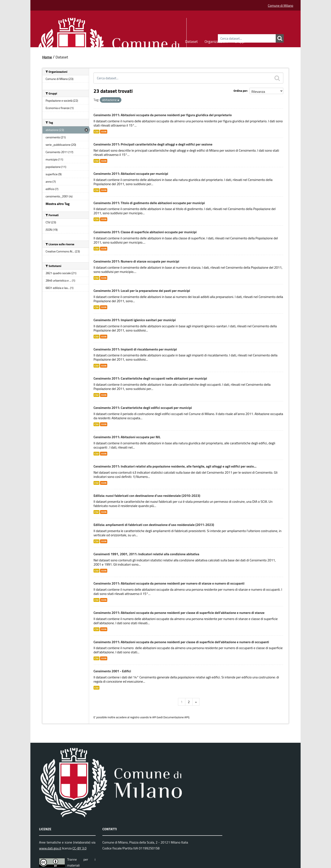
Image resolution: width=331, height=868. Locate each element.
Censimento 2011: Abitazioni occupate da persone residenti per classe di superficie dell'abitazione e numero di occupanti (181, 642)
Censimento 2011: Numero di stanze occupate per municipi (136, 261)
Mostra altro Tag (58, 204)
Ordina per (240, 91)
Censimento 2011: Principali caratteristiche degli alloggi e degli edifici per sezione (153, 144)
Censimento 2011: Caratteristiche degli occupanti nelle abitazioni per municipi (150, 378)
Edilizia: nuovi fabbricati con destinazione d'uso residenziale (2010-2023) (147, 496)
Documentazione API (176, 717)
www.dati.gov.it (50, 848)
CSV (96, 132)
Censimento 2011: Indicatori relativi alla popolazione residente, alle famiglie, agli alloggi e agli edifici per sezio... (175, 466)
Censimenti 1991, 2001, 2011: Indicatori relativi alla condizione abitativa (146, 554)
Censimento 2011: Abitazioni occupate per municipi (131, 174)
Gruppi (240, 41)
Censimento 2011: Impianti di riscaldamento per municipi (135, 349)
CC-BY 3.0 (79, 848)
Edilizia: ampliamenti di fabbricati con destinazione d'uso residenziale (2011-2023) (154, 525)
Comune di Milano (281, 5)
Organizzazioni (216, 41)
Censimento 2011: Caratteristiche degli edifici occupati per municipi (143, 408)
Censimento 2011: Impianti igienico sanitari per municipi (135, 320)
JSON (104, 132)
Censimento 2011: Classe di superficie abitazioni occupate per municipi (145, 232)
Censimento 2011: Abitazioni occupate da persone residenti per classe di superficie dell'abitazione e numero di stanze (179, 613)
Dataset (191, 41)
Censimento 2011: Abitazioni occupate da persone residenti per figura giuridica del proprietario (163, 115)
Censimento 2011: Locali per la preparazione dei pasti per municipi (142, 291)
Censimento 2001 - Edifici (112, 671)
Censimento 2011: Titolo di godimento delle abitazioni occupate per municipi (149, 203)
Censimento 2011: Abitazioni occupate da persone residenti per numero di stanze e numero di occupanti (169, 583)
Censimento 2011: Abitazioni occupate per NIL (127, 437)
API (154, 717)
